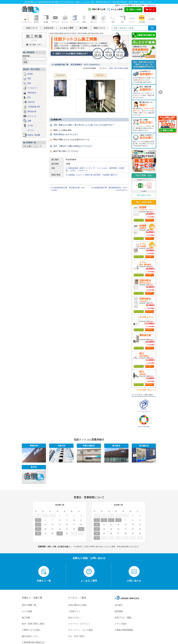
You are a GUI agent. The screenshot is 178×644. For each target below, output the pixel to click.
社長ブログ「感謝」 (124, 618)
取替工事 (89, 175)
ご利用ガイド (74, 611)
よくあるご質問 (67, 28)
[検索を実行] (152, 28)
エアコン (132, 19)
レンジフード (75, 19)
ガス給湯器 (70, 175)
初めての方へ (74, 618)
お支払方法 (49, 28)
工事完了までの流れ (31, 630)
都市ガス (114, 175)
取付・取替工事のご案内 (33, 624)
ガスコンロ (55, 19)
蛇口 (123, 19)
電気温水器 (32, 111)
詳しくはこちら (139, 220)
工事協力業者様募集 (124, 630)
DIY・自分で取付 (76, 636)
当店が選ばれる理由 (77, 605)
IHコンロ (65, 19)
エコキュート (27, 19)
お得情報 (142, 19)
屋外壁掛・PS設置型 (101, 175)
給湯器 (36, 19)
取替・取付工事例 (116, 68)
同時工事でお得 (97, 9)
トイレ (103, 19)
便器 (29, 79)
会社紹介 (119, 605)
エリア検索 (27, 611)
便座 (113, 19)
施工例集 (83, 28)
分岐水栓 (31, 102)
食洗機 (46, 19)
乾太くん (94, 19)
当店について (32, 28)
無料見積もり (150, 220)
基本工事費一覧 (29, 605)
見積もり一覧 (44, 574)
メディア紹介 (121, 624)
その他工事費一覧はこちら (146, 390)
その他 (151, 19)
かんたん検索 (115, 9)
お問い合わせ (134, 574)
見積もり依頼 (133, 10)
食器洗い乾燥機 (34, 135)
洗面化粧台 (32, 93)
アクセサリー (33, 88)
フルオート (80, 175)
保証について (99, 28)
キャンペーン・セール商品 (80, 630)
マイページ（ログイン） (79, 624)
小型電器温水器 (34, 107)
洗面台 (84, 19)
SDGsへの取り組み (144, 427)
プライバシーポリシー (144, 411)
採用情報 (119, 611)
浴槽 (29, 121)
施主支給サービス (30, 636)
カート (150, 10)
